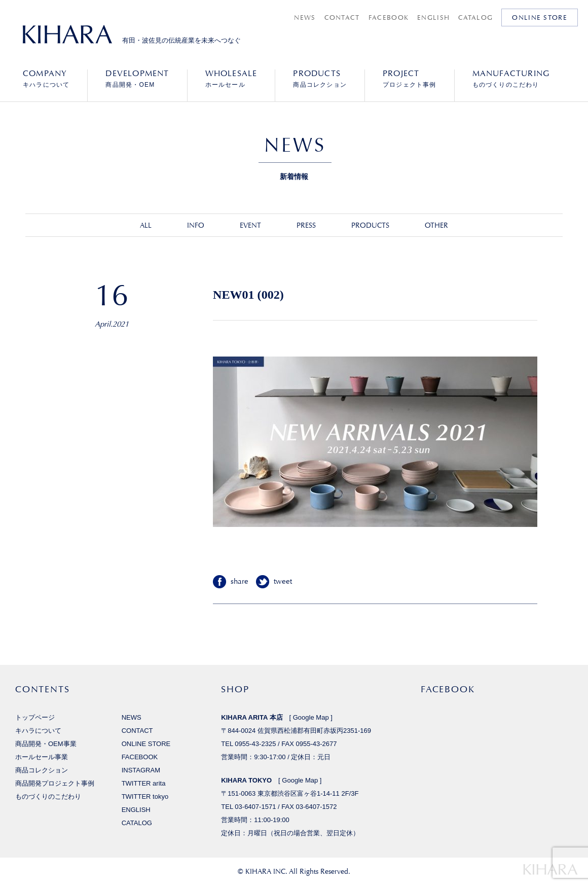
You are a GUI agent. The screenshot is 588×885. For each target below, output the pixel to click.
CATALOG (475, 17)
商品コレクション (320, 79)
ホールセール (231, 79)
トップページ (35, 717)
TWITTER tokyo (145, 796)
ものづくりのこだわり (511, 79)
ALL (146, 225)
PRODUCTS (370, 225)
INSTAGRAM (141, 770)
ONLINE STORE (540, 17)
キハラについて (46, 79)
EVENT (250, 225)
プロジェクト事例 (410, 79)
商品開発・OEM (137, 79)
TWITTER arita (144, 783)
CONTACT (342, 17)
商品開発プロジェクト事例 (55, 783)
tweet (283, 581)
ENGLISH (433, 17)
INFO (196, 225)
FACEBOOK (389, 17)
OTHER (436, 225)
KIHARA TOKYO (246, 780)
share (240, 581)
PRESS (306, 225)
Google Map (311, 717)
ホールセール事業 (42, 757)
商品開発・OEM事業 (46, 744)
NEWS (305, 17)
